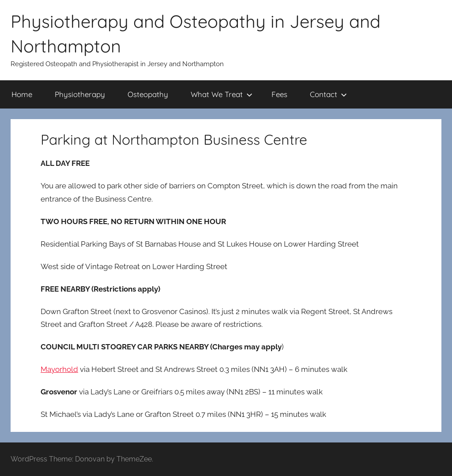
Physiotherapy (80, 94)
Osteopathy (148, 94)
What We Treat (222, 94)
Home (22, 94)
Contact (328, 94)
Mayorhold (59, 369)
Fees (279, 94)
